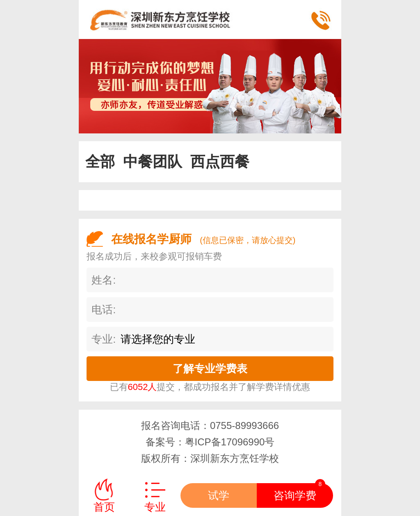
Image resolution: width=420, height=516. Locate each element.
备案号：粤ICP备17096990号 (210, 442)
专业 (155, 507)
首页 (104, 507)
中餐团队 (153, 162)
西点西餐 (220, 162)
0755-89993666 (244, 425)
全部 (100, 162)
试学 (219, 495)
